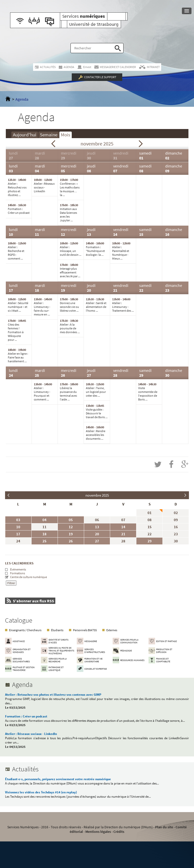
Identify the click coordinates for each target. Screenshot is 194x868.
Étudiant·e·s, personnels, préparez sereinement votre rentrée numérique (58, 779)
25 (44, 541)
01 (150, 513)
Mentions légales (98, 832)
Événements (18, 569)
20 (97, 534)
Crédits (119, 832)
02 (176, 513)
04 (44, 520)
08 (150, 520)
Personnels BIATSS (85, 630)
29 (150, 541)
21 (123, 534)
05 (71, 520)
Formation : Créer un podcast (26, 716)
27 (97, 541)
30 (176, 541)
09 (176, 520)
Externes (112, 630)
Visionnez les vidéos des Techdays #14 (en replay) (41, 792)
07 (123, 520)
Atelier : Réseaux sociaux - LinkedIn (31, 734)
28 (123, 541)
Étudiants (57, 630)
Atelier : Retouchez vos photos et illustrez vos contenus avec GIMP (53, 695)
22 (150, 534)
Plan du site (164, 827)
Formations (18, 573)
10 (18, 527)
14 (123, 527)
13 (97, 527)
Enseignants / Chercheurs (25, 630)
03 (18, 520)
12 (71, 527)
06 (97, 520)
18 (44, 534)
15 (150, 527)
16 (176, 527)
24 (18, 541)
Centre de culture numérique (29, 577)
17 (18, 534)
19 (71, 534)
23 (176, 534)
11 (44, 527)
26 (71, 541)
